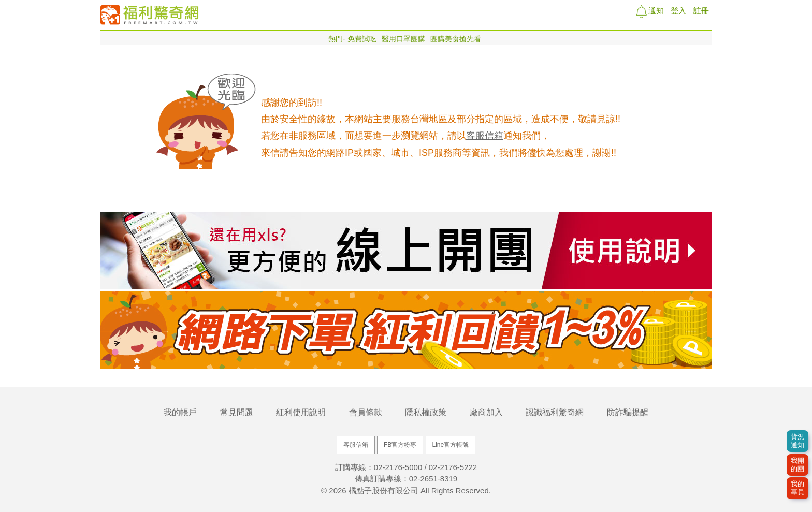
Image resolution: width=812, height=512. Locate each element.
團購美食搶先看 (456, 39)
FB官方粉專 (400, 445)
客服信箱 (485, 136)
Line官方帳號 (451, 445)
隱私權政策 (426, 412)
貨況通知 (798, 441)
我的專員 (798, 488)
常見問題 (237, 412)
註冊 (701, 11)
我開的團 (798, 465)
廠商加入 (486, 412)
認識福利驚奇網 (555, 412)
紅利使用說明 (301, 412)
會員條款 (366, 412)
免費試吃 (362, 39)
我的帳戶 (180, 412)
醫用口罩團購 (403, 39)
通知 (655, 11)
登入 (678, 11)
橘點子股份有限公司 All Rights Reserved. (420, 491)
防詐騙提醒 (628, 412)
